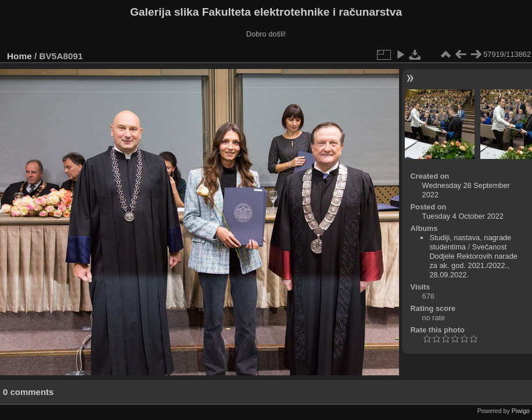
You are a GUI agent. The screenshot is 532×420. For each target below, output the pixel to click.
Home (19, 56)
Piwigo (521, 411)
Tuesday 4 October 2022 (463, 216)
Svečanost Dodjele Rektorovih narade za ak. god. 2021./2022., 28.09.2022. (473, 261)
